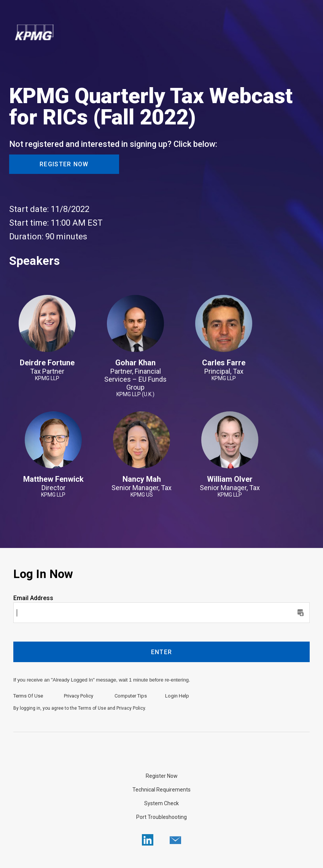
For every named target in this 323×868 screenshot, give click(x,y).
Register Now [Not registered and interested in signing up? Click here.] (162, 776)
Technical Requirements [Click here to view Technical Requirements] (161, 790)
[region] (161, 33)
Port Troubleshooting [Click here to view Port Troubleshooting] (161, 817)
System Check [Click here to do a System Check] (161, 803)
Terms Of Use (28, 696)
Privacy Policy (79, 696)
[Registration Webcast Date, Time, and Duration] (161, 223)
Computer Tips (131, 696)
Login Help (177, 696)
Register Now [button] (64, 164)
